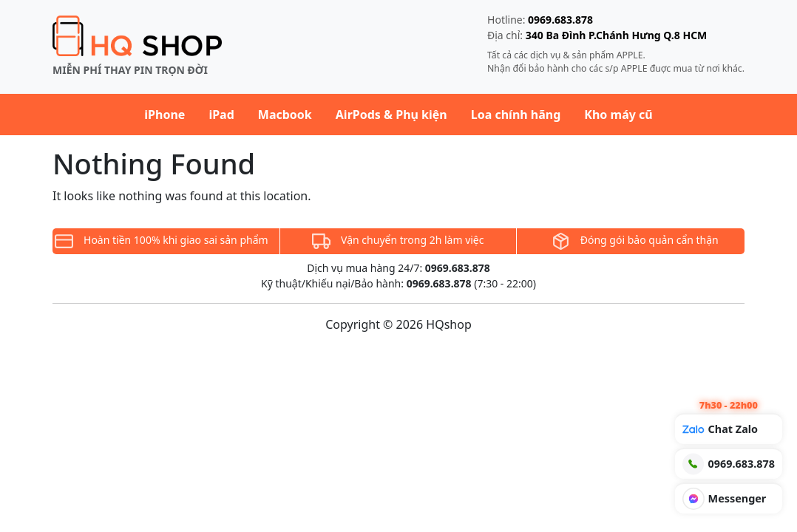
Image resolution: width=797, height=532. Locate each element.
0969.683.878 (560, 20)
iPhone (165, 115)
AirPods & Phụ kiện (391, 115)
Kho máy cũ (618, 115)
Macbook (285, 115)
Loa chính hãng (516, 115)
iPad (221, 115)
